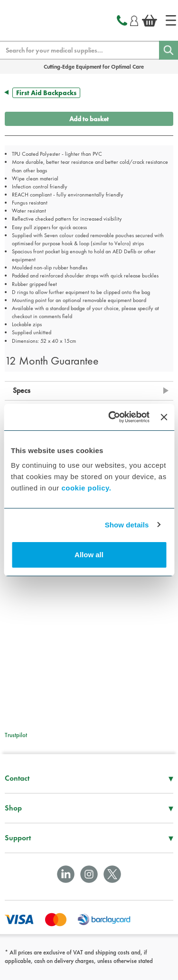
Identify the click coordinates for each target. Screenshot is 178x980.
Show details (127, 525)
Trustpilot (16, 735)
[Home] (171, 20)
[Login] (134, 19)
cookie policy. (86, 488)
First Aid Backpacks (46, 93)
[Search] (169, 50)
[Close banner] (164, 417)
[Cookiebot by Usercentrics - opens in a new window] (112, 417)
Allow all (89, 555)
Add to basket (89, 119)
